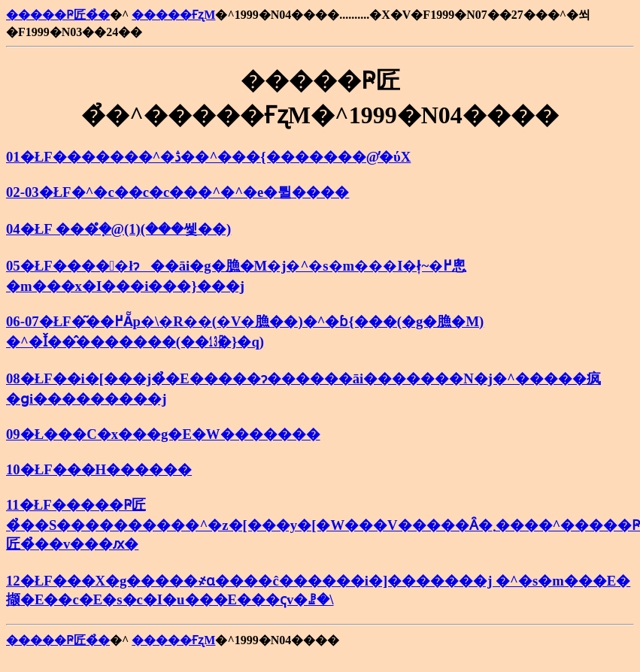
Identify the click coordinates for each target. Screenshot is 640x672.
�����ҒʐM (173, 15)
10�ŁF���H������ (99, 469)
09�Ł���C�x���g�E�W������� (163, 434)
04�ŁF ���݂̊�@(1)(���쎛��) (118, 229)
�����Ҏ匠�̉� (58, 15)
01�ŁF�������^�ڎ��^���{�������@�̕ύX (208, 157)
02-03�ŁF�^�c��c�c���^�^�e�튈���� (177, 192)
